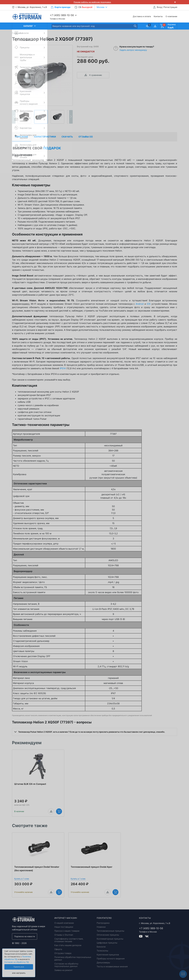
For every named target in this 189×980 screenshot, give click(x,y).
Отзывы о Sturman (64, 935)
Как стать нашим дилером (68, 945)
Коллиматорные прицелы (110, 939)
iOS (149, 304)
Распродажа (103, 923)
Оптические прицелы (108, 935)
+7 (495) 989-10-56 (62, 15)
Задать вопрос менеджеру (133, 50)
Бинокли (101, 947)
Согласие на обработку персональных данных (66, 965)
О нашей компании (64, 923)
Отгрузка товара (63, 953)
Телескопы (102, 951)
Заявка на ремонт (63, 970)
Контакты (158, 16)
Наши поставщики (64, 927)
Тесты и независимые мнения (112, 966)
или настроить (19, 973)
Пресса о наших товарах (67, 931)
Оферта (58, 949)
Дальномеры (103, 963)
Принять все (19, 967)
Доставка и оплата (142, 16)
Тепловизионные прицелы (110, 931)
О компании (171, 16)
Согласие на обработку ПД (17, 962)
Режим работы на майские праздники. (92, 2)
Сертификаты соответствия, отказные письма (69, 940)
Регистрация (170, 7)
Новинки (101, 927)
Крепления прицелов (108, 955)
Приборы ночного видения (111, 959)
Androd (140, 304)
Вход (159, 7)
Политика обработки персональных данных (73, 958)
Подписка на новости (25, 936)
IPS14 (63, 368)
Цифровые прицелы (107, 943)
